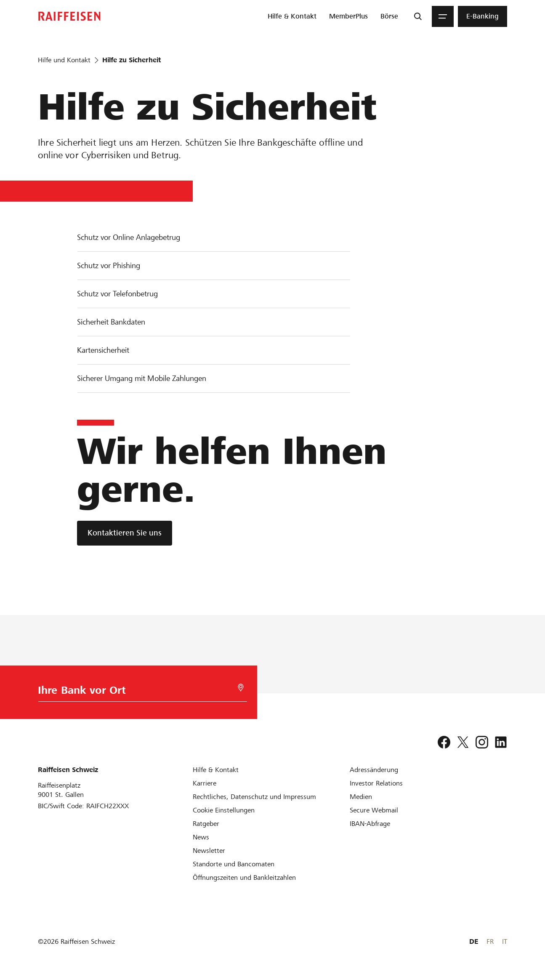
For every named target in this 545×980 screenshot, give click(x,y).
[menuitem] (292, 16)
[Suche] (418, 16)
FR (490, 941)
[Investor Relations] (376, 783)
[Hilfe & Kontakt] (216, 770)
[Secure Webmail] (374, 810)
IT (505, 941)
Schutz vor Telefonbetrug (117, 294)
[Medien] (361, 797)
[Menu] (443, 16)
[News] (201, 837)
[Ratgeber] (206, 824)
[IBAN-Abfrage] (370, 824)
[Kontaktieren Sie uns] (125, 533)
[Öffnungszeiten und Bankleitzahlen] (244, 877)
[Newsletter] (209, 851)
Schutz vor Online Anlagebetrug (129, 237)
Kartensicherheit (103, 350)
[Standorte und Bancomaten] (234, 864)
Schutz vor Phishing (109, 265)
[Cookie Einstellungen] (224, 810)
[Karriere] (205, 783)
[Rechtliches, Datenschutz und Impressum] (254, 797)
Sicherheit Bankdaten (111, 322)
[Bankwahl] (138, 692)
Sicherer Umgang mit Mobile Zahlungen (142, 378)
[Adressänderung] (374, 770)
